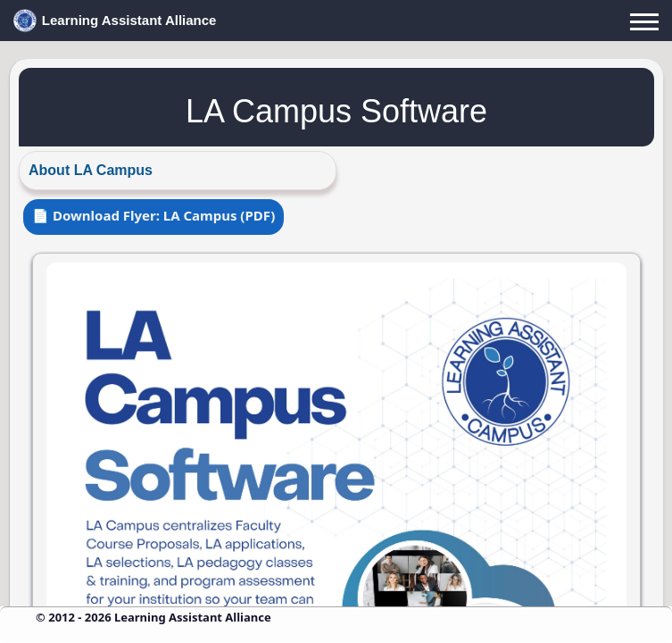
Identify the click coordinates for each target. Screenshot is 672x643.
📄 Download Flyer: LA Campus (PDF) (153, 215)
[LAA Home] (336, 21)
